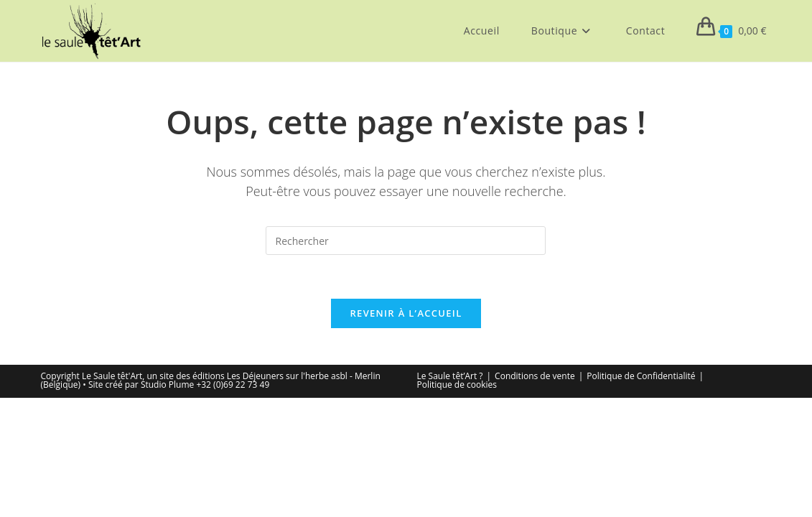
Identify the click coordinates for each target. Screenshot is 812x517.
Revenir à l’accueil (406, 313)
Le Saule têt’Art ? (450, 376)
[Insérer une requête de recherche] (406, 241)
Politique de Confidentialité (641, 376)
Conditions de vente (535, 376)
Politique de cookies (457, 385)
